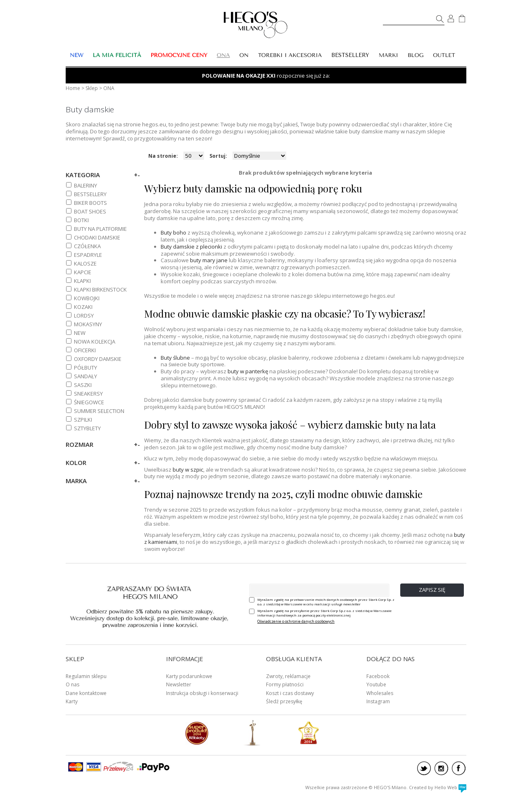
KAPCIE (83, 272)
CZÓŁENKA (87, 246)
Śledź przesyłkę (284, 701)
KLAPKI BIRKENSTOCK (100, 289)
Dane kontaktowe (86, 693)
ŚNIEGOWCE (89, 402)
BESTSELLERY (350, 55)
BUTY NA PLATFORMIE (100, 229)
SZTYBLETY (87, 428)
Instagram (378, 701)
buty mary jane (209, 260)
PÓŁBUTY (85, 368)
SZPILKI (83, 420)
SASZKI (83, 385)
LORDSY (84, 315)
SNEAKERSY (88, 394)
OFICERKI (85, 350)
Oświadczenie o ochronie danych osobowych (296, 621)
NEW (80, 333)
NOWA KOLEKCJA (95, 342)
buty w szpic (188, 470)
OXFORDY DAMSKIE (98, 359)
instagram (441, 768)
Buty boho (173, 232)
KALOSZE (85, 263)
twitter (424, 768)
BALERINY (85, 185)
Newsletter (179, 684)
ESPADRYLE (88, 255)
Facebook (378, 676)
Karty (72, 701)
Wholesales (380, 693)
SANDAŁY (85, 376)
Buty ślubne (175, 358)
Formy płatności (285, 684)
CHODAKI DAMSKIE (97, 237)
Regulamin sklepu (86, 676)
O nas (72, 684)
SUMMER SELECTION (99, 411)
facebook (459, 768)
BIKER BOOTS (90, 203)
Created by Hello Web (438, 787)
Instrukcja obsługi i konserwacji (202, 693)
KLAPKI (82, 281)
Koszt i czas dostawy (290, 693)
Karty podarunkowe (189, 676)
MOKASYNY (88, 324)
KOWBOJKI (87, 298)
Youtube (376, 684)
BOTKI (81, 220)
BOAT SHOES (90, 211)
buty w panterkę (248, 371)
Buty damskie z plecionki (191, 247)
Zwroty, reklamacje (288, 676)
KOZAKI (83, 307)
